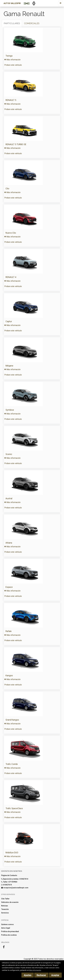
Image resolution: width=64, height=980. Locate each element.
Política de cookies (9, 935)
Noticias (5, 906)
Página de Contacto (9, 875)
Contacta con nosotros (12, 871)
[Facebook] (4, 948)
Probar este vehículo (13, 65)
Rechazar (41, 975)
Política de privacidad (10, 931)
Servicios (5, 913)
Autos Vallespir (12, 3)
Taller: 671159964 (10, 882)
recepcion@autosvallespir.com (16, 888)
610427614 (7, 885)
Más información (12, 60)
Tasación (5, 909)
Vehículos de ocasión (10, 902)
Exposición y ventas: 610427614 (15, 879)
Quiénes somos (7, 924)
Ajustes (28, 975)
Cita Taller (5, 899)
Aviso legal (6, 928)
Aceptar (55, 975)
